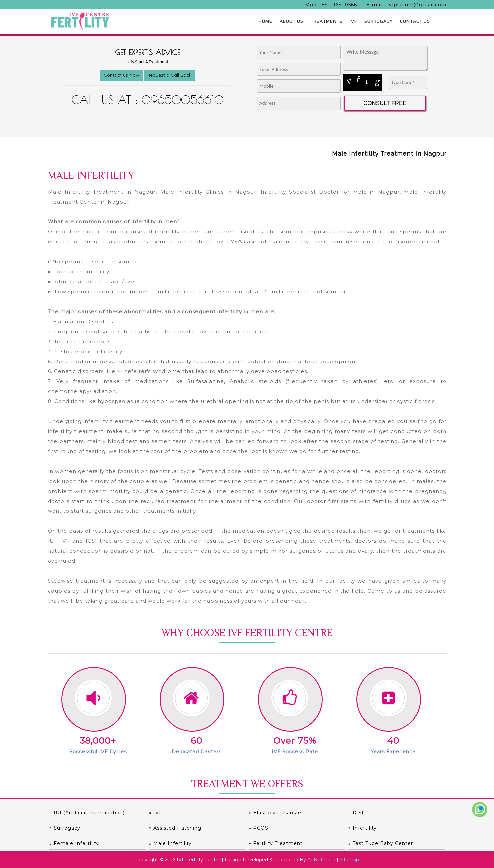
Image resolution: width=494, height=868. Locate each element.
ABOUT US (292, 21)
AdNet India (321, 860)
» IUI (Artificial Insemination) (87, 813)
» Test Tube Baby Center (381, 843)
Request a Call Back (169, 75)
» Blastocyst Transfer (276, 813)
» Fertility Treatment (276, 843)
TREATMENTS (327, 21)
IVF (353, 21)
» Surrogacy (65, 828)
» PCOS (259, 828)
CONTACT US (415, 21)
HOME (266, 21)
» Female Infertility (74, 843)
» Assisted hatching (175, 828)
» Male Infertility (170, 843)
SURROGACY (379, 21)
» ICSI (356, 813)
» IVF (156, 813)
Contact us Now (121, 75)
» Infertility (363, 828)
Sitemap (349, 860)
